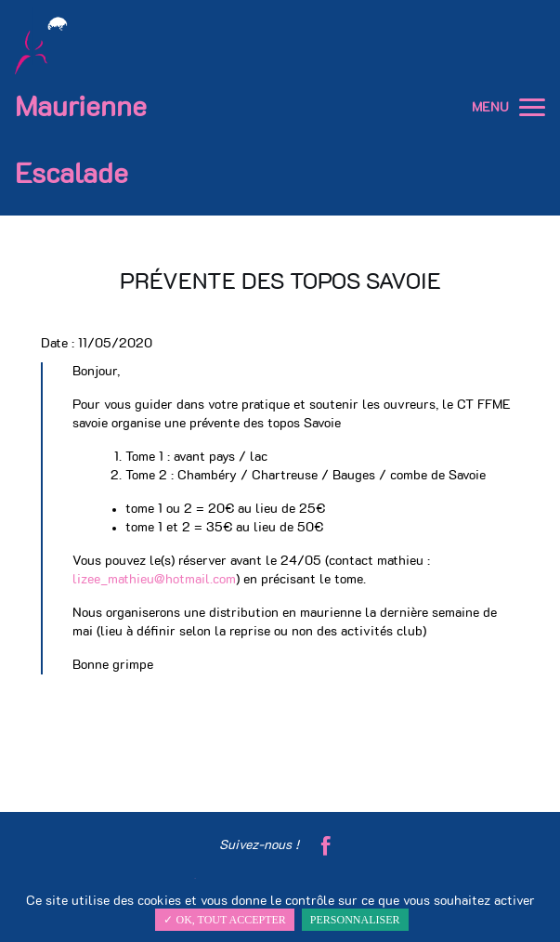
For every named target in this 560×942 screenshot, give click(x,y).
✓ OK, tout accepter (224, 920)
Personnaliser (355, 920)
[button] (532, 108)
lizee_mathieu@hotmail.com (154, 580)
